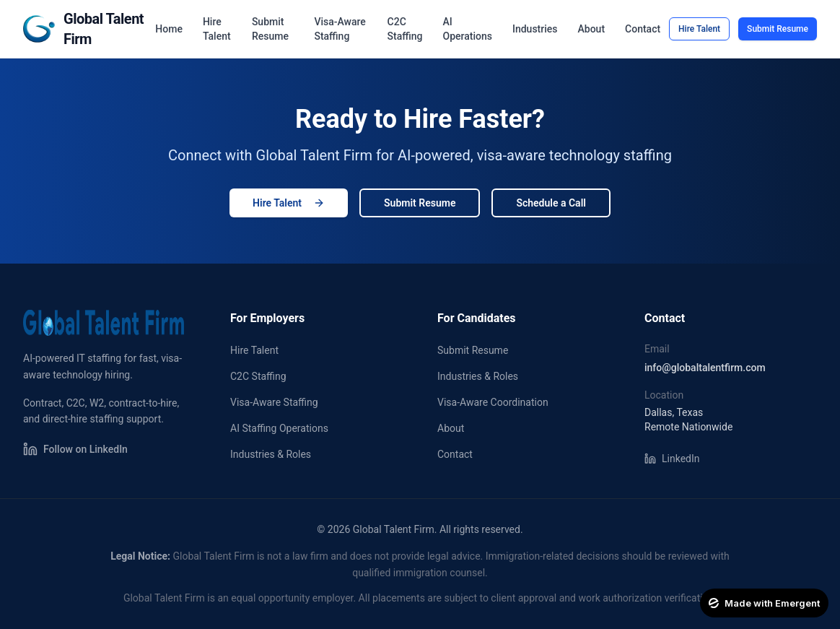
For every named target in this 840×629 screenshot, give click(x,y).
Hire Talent (217, 29)
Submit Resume (270, 29)
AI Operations (468, 29)
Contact (643, 29)
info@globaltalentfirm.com (705, 368)
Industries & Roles (271, 454)
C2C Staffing (405, 29)
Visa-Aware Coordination (493, 402)
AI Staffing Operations (279, 428)
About (592, 29)
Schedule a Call (551, 203)
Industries (535, 29)
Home (169, 29)
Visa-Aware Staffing (340, 29)
